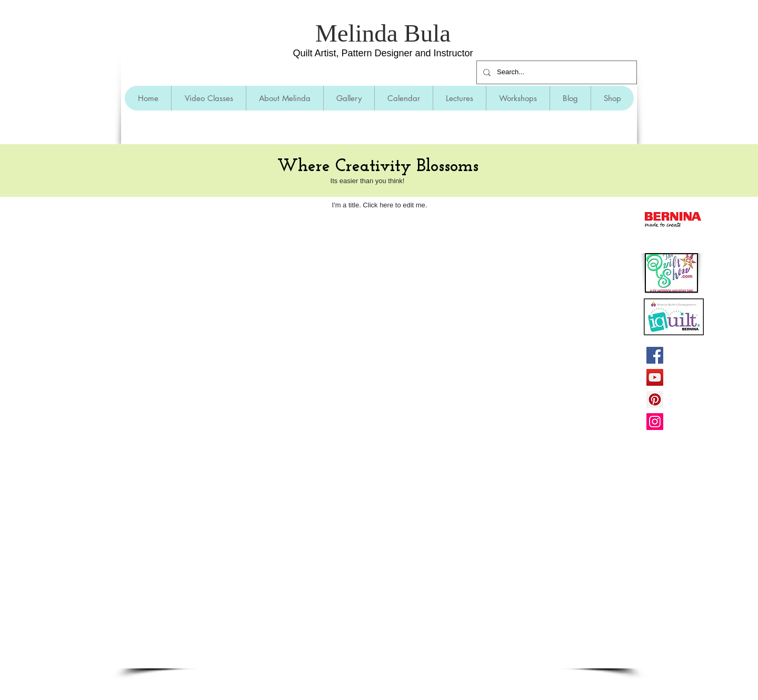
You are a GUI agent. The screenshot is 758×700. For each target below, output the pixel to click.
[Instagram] (655, 422)
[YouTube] (655, 377)
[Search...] (556, 72)
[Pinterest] (655, 399)
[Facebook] (655, 355)
